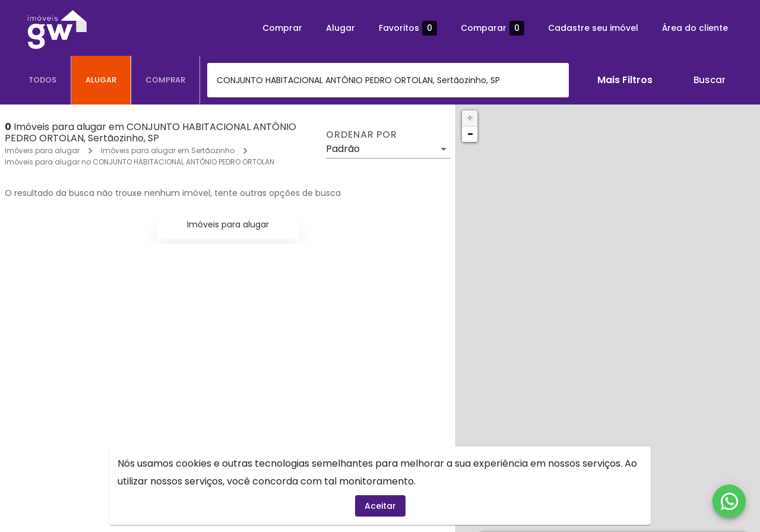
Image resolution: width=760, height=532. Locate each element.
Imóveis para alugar (42, 151)
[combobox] (388, 80)
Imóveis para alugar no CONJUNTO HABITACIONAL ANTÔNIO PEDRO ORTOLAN (140, 162)
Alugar (341, 28)
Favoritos (408, 28)
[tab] (43, 80)
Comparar (493, 28)
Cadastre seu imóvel (593, 28)
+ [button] (470, 118)
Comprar (282, 28)
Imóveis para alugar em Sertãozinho (168, 151)
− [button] (470, 134)
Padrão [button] (343, 149)
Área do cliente (695, 28)
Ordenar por (362, 135)
